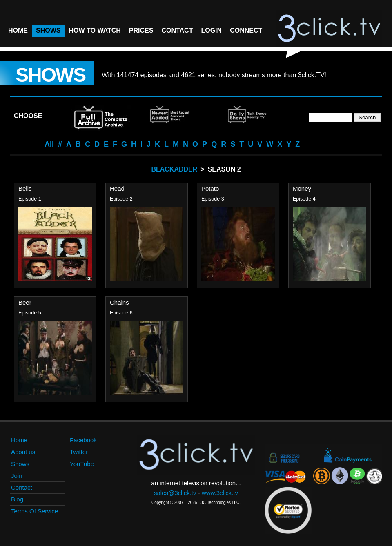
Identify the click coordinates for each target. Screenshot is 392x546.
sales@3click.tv (175, 493)
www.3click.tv (220, 493)
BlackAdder (174, 169)
